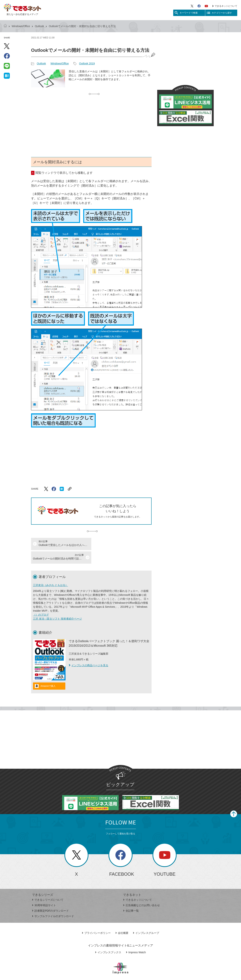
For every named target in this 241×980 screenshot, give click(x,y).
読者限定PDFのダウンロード (50, 897)
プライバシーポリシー (96, 919)
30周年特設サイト (44, 892)
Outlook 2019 (87, 63)
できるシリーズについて (48, 886)
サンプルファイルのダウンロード (53, 903)
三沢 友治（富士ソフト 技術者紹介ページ (57, 605)
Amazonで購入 (48, 672)
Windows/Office (21, 26)
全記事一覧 (131, 897)
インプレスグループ (146, 919)
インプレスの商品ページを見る (88, 652)
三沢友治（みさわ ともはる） (50, 572)
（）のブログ (41, 601)
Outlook (39, 26)
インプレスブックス (108, 939)
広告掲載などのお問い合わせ (141, 892)
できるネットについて (225, 6)
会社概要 (122, 919)
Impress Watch (136, 939)
